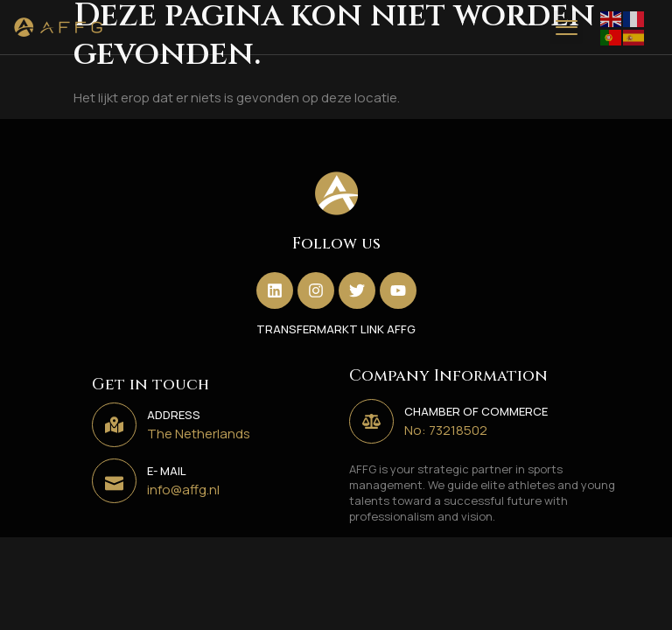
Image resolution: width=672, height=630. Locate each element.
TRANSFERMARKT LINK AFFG (336, 329)
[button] (566, 27)
